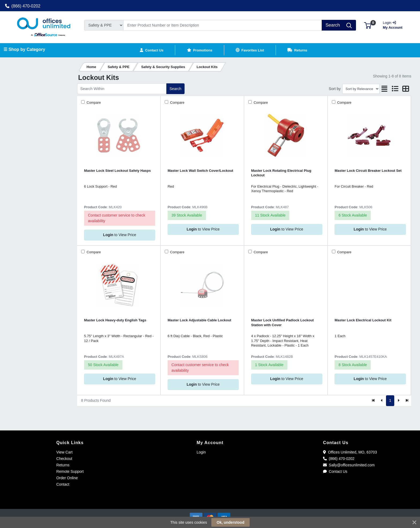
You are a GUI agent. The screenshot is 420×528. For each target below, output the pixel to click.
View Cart (64, 452)
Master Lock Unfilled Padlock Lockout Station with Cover (283, 322)
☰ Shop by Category (24, 49)
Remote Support (70, 471)
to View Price (120, 235)
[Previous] (382, 401)
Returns (63, 465)
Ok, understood (230, 522)
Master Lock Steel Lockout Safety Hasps (117, 171)
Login (201, 452)
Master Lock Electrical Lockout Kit (363, 320)
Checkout (64, 459)
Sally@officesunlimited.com (349, 465)
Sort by (335, 89)
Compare (93, 103)
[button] (368, 25)
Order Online (67, 478)
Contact (63, 484)
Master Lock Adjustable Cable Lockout (200, 320)
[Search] (223, 25)
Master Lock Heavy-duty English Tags (115, 320)
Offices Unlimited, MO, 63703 (350, 452)
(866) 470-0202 (23, 6)
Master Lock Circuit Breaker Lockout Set (368, 171)
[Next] (398, 401)
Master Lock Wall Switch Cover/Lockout (200, 171)
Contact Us (335, 471)
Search (175, 89)
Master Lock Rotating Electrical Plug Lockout (281, 173)
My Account (394, 25)
